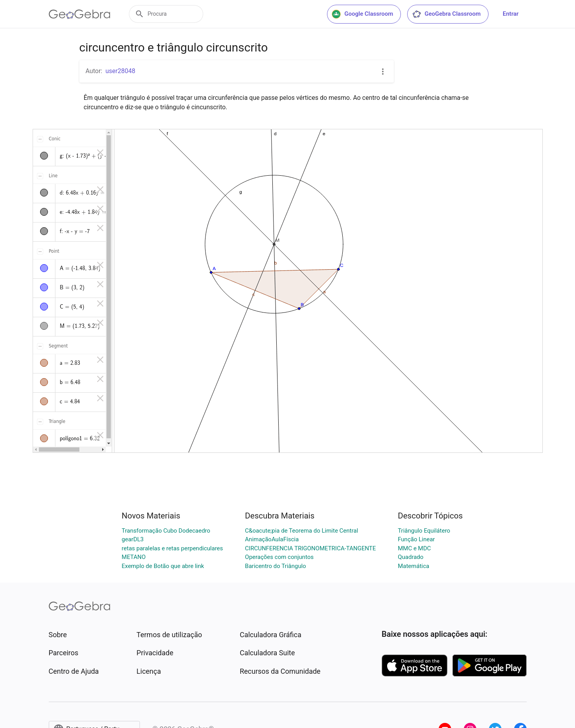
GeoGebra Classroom (446, 14)
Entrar (511, 14)
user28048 (120, 71)
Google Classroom (362, 14)
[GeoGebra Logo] (80, 14)
